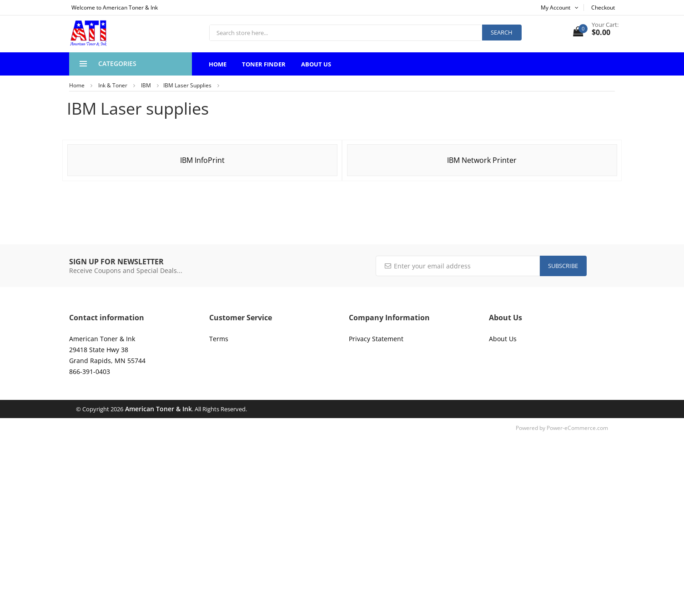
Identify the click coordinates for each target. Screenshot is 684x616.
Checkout (603, 8)
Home (218, 64)
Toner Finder (264, 64)
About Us (316, 64)
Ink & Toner (113, 85)
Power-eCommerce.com (577, 428)
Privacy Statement (376, 339)
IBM (146, 85)
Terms (219, 339)
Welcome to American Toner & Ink (115, 8)
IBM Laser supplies (187, 85)
